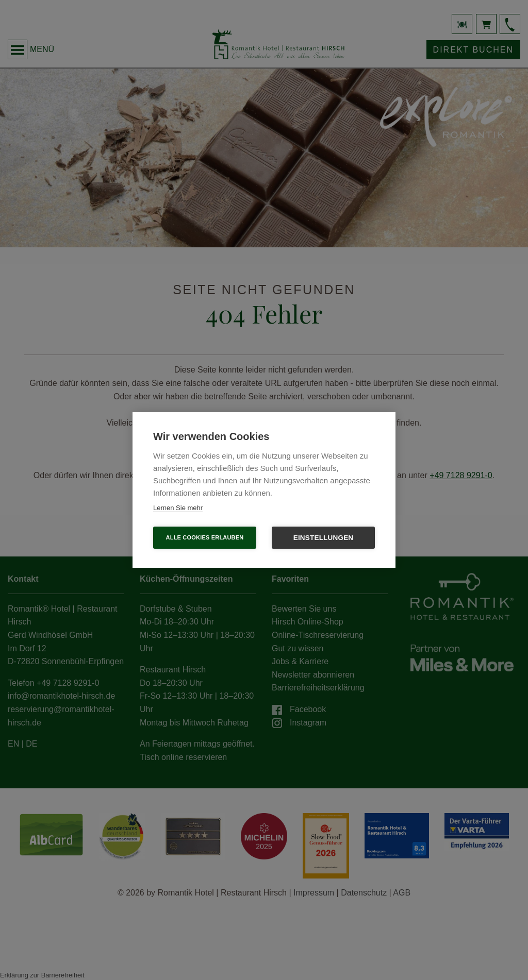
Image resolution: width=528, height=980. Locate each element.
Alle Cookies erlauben (205, 537)
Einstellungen (324, 538)
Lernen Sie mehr (178, 508)
